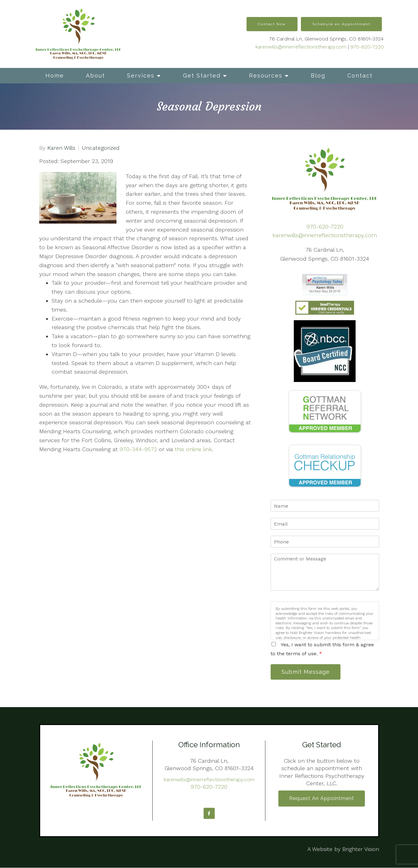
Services (141, 75)
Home (55, 75)
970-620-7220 (367, 47)
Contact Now (272, 24)
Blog (318, 75)
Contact (360, 75)
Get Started (202, 75)
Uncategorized (101, 148)
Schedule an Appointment (341, 24)
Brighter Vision (361, 849)
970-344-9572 (138, 449)
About (95, 75)
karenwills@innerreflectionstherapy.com (301, 47)
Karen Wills (61, 148)
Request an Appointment (322, 799)
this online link (193, 449)
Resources (266, 75)
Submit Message (306, 672)
